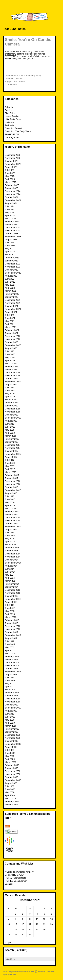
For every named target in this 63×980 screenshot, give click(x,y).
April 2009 (10, 759)
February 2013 (12, 620)
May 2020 (10, 357)
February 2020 (12, 366)
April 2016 (10, 505)
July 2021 (10, 315)
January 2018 (12, 442)
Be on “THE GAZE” (14, 875)
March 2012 (11, 653)
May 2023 (10, 249)
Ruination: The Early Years (18, 131)
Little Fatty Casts (13, 119)
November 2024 (13, 194)
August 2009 (11, 747)
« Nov (8, 943)
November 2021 (13, 303)
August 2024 (11, 203)
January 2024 (12, 224)
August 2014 (11, 566)
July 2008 (10, 786)
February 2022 (12, 294)
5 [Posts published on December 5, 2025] (44, 914)
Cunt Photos (19, 82)
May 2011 (10, 684)
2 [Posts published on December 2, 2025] (23, 914)
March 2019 (11, 400)
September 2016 (13, 490)
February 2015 (12, 548)
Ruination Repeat (13, 128)
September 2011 (13, 671)
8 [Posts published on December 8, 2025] (16, 919)
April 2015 (10, 542)
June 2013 (10, 608)
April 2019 (10, 397)
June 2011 (10, 681)
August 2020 (11, 348)
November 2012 (13, 629)
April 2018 (10, 433)
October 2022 (12, 270)
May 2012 (10, 647)
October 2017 (12, 451)
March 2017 (11, 472)
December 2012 (13, 626)
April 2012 (10, 650)
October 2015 (12, 523)
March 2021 (11, 327)
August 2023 (11, 240)
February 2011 (12, 693)
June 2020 (10, 354)
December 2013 (13, 590)
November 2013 (13, 593)
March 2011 (11, 690)
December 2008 (13, 771)
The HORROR (12, 134)
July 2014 (10, 569)
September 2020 (13, 345)
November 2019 (13, 375)
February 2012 (12, 656)
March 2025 (11, 182)
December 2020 (13, 336)
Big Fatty (37, 76)
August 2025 (11, 167)
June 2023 (10, 246)
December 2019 (13, 372)
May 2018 (10, 430)
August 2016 (11, 493)
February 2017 (12, 475)
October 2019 (12, 378)
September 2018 (13, 418)
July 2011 (10, 678)
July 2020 (10, 351)
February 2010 (12, 729)
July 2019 (10, 388)
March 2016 (11, 508)
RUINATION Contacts (15, 878)
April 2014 (10, 578)
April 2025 (10, 179)
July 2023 (10, 243)
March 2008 (11, 798)
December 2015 (13, 517)
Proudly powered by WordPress (19, 971)
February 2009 (12, 765)
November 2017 (13, 448)
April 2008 (10, 795)
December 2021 (13, 300)
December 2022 (13, 264)
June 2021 (10, 318)
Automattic (11, 974)
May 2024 (10, 212)
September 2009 (13, 744)
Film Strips (10, 113)
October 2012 (12, 632)
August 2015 (11, 530)
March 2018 (11, 436)
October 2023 (12, 234)
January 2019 (12, 406)
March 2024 (11, 218)
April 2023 (10, 252)
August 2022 (11, 276)
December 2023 (13, 227)
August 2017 (11, 457)
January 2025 (12, 188)
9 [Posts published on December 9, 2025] (23, 919)
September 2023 (13, 237)
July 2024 (10, 206)
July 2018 (10, 424)
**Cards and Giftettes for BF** (19, 872)
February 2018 (12, 439)
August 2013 (11, 602)
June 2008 (10, 789)
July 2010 (10, 714)
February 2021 (12, 330)
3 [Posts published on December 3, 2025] (30, 914)
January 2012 (12, 659)
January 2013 (12, 623)
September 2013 (13, 599)
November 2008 (13, 774)
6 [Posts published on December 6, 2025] (51, 914)
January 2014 (12, 587)
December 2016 (13, 481)
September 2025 (13, 164)
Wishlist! (9, 884)
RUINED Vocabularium (16, 881)
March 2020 (11, 363)
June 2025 (10, 173)
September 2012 (13, 635)
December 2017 (13, 445)
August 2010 (11, 711)
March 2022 (11, 291)
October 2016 (12, 487)
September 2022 (13, 273)
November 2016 (13, 484)
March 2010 (11, 726)
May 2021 (10, 321)
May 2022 (10, 285)
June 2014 (10, 572)
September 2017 (13, 454)
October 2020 (12, 342)
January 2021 (12, 333)
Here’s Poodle (12, 116)
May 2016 (10, 502)
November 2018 (13, 412)
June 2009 (10, 753)
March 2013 (11, 617)
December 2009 (13, 735)
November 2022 (13, 267)
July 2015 (10, 533)
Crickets (19, 79)
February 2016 (12, 511)
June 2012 (10, 644)
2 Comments (11, 85)
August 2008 (11, 783)
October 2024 (12, 197)
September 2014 (13, 563)
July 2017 (10, 460)
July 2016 (10, 496)
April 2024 (10, 215)
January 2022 (12, 297)
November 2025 (13, 158)
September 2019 (13, 382)
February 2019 (12, 403)
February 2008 (12, 801)
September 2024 (13, 200)
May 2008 (10, 792)
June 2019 (10, 391)
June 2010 (10, 717)
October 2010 (12, 705)
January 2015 (12, 551)
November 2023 (13, 230)
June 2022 (10, 282)
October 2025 (12, 161)
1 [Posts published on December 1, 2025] (16, 914)
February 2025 (12, 185)
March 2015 (11, 545)
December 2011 (13, 662)
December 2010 (13, 699)
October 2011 (12, 668)
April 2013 (10, 614)
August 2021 (11, 312)
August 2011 (11, 675)
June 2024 (10, 209)
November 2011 (13, 665)
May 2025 (10, 176)
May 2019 (10, 394)
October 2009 (12, 741)
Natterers (9, 122)
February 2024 (12, 221)
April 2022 (10, 288)
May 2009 (10, 756)
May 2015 (10, 539)
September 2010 (13, 708)
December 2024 (13, 191)
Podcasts (9, 125)
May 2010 (10, 720)
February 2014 (12, 584)
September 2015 (13, 526)
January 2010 (12, 732)
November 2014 (13, 557)
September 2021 (13, 309)
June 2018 (10, 427)
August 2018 (11, 421)
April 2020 (10, 360)
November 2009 (13, 738)
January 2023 (12, 261)
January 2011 (12, 696)
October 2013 (12, 596)
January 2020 (12, 369)
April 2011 (10, 687)
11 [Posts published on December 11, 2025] (37, 919)
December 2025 (13, 155)
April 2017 (10, 469)
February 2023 (12, 258)
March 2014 (11, 581)
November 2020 (13, 339)
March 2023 (11, 255)
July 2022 (10, 279)
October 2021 (12, 306)
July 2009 (10, 750)
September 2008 (13, 780)
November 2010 (13, 702)
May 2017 (10, 466)
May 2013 (10, 611)
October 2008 (12, 777)
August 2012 (11, 638)
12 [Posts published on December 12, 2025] (44, 919)
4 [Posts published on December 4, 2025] (37, 914)
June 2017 (10, 463)
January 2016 (12, 514)
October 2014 (12, 560)
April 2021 (10, 324)
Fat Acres (9, 110)
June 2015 (10, 536)
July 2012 (10, 641)
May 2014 (10, 575)
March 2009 (11, 762)
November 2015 (13, 520)
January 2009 (12, 768)
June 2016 (10, 499)
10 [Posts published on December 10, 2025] (30, 919)
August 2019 (11, 385)
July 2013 (10, 605)
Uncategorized (12, 137)
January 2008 (12, 804)
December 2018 (13, 409)
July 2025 (10, 170)
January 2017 (12, 478)
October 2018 (12, 415)
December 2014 (13, 554)
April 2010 (10, 723)
